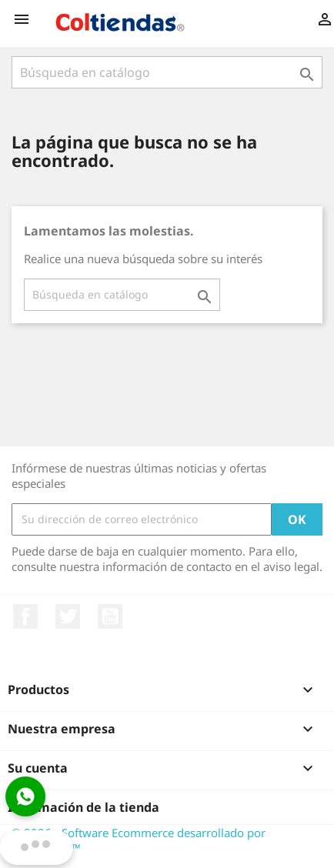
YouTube (110, 616)
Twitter (68, 616)
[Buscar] (167, 72)
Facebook (25, 616)
